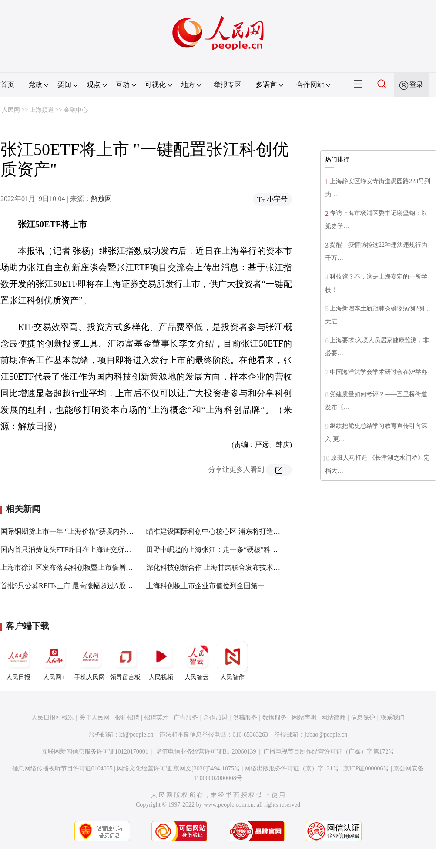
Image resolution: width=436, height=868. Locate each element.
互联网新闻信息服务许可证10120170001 (95, 752)
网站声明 (304, 718)
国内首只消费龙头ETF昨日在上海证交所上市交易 (76, 550)
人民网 (11, 110)
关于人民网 (94, 718)
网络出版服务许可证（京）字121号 (292, 769)
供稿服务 (245, 718)
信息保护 (363, 718)
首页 (7, 85)
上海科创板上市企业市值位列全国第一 (205, 586)
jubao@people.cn (326, 735)
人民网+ (54, 661)
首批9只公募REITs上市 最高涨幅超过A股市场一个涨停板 (87, 586)
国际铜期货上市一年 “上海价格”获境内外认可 (70, 531)
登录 (416, 85)
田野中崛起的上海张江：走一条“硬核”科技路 (215, 550)
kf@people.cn (136, 735)
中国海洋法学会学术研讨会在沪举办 (379, 372)
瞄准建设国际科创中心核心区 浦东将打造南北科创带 (227, 531)
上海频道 (42, 110)
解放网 (101, 199)
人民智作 (232, 661)
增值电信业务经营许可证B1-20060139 (206, 752)
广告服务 (186, 718)
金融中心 (76, 110)
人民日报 (18, 661)
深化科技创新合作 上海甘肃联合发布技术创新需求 (224, 567)
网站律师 (333, 718)
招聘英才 (156, 718)
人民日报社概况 (53, 718)
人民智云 (197, 661)
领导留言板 (125, 661)
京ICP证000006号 (366, 769)
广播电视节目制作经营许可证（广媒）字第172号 (329, 752)
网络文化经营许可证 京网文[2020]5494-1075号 (179, 769)
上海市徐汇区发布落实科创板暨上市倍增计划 (70, 567)
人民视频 (161, 661)
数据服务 (275, 718)
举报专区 (228, 85)
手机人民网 (90, 661)
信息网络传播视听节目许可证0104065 (62, 769)
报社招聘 (127, 718)
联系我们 (392, 718)
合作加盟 (215, 718)
